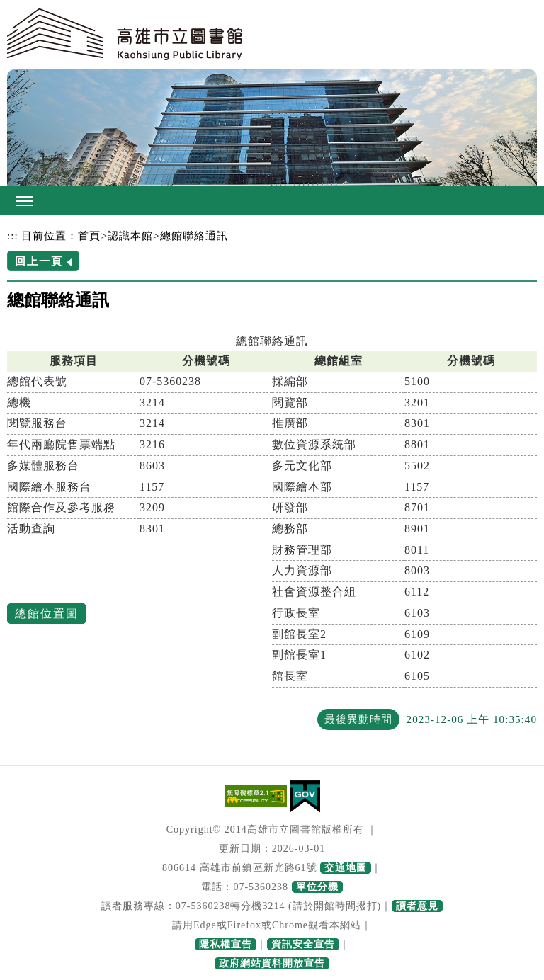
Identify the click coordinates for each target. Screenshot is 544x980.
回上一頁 (39, 261)
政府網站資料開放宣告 (272, 963)
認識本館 (130, 235)
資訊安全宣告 (303, 944)
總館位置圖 (47, 614)
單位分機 (317, 887)
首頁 (89, 235)
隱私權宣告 (226, 944)
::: (13, 235)
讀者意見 (417, 906)
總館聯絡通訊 (194, 235)
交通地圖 (346, 868)
